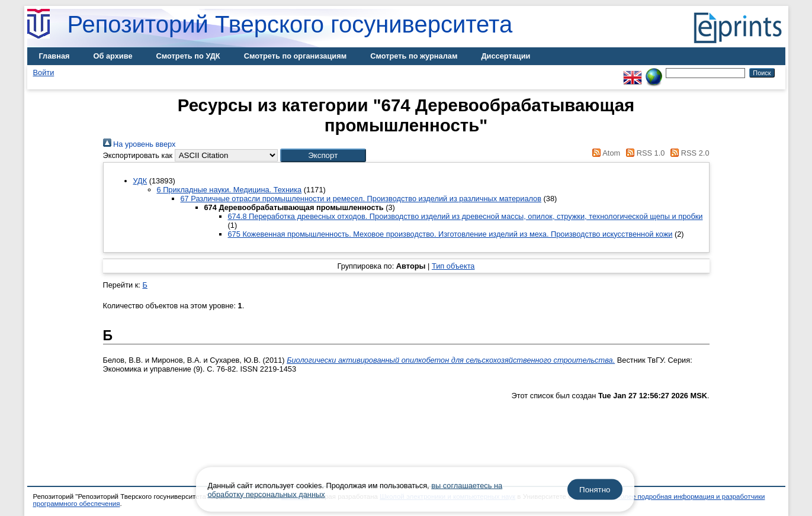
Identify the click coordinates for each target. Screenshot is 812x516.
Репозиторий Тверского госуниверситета (290, 24)
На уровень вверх (139, 144)
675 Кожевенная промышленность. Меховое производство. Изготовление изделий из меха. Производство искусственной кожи (450, 234)
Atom (604, 153)
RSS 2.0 (688, 153)
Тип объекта (453, 266)
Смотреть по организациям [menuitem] (296, 56)
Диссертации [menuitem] (506, 56)
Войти (44, 72)
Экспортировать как (138, 155)
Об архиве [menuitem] (113, 56)
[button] (323, 155)
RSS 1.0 (644, 153)
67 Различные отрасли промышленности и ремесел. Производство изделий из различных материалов (361, 199)
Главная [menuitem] (54, 56)
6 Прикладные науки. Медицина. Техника (230, 190)
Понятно (595, 490)
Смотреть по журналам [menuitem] (414, 56)
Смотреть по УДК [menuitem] (188, 56)
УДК (140, 181)
